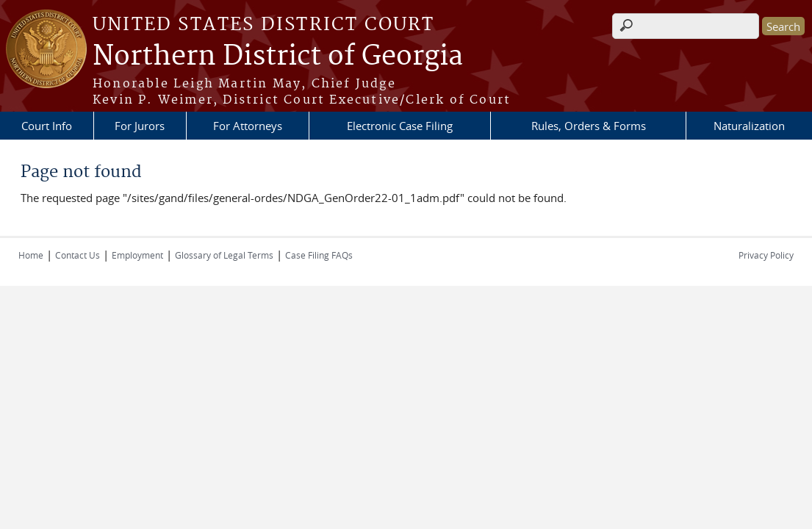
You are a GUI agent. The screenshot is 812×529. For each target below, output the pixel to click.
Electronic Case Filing (400, 126)
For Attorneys (248, 126)
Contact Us (78, 255)
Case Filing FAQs (319, 255)
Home (31, 255)
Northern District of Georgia (278, 57)
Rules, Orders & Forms (589, 126)
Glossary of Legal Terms (224, 255)
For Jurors (140, 126)
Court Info (47, 126)
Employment (137, 255)
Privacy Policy (766, 255)
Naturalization (749, 126)
